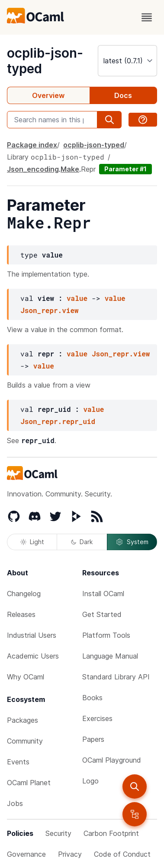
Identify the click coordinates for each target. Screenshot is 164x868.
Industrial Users (32, 635)
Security (58, 833)
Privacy (70, 854)
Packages (23, 720)
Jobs (15, 803)
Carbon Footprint (111, 833)
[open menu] (147, 17)
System (132, 542)
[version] (127, 61)
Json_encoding (33, 169)
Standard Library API (116, 677)
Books (92, 698)
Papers (93, 739)
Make (70, 169)
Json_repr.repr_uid (58, 421)
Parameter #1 (125, 169)
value (77, 298)
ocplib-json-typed (94, 145)
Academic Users (33, 656)
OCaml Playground (112, 760)
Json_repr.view (49, 310)
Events (18, 762)
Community (25, 741)
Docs (123, 95)
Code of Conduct (122, 854)
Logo (90, 781)
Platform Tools (106, 635)
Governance (26, 854)
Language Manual (110, 656)
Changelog (24, 594)
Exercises (97, 718)
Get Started (102, 614)
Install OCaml (103, 594)
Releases (21, 614)
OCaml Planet (29, 783)
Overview (48, 95)
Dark (82, 542)
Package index (32, 145)
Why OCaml (26, 677)
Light (32, 542)
